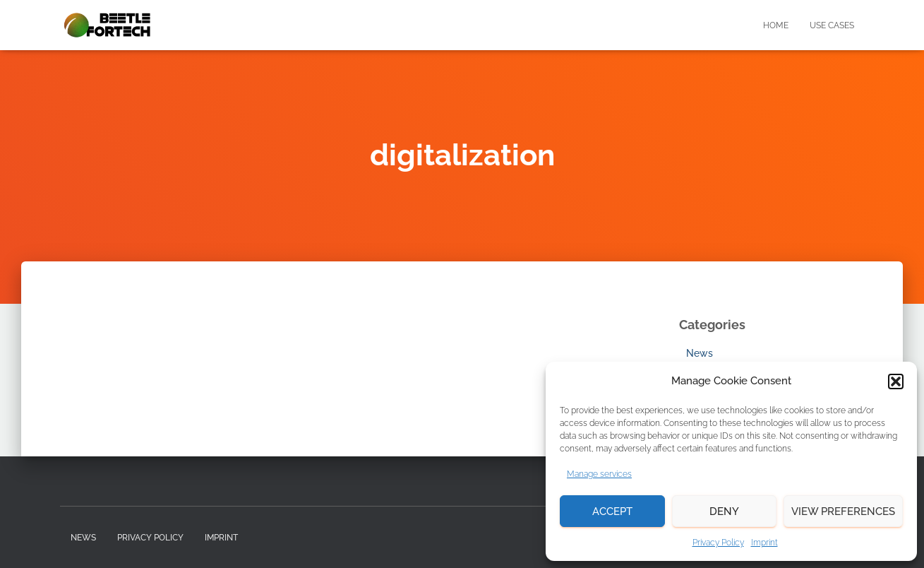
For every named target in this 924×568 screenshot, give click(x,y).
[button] (896, 381)
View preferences (843, 511)
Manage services (599, 474)
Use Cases (832, 25)
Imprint (764, 543)
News (700, 353)
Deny (724, 511)
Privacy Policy (718, 543)
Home (776, 25)
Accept (612, 511)
